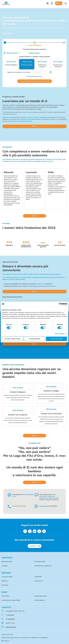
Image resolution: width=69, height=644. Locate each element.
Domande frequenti (40, 561)
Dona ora (34, 126)
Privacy (12, 635)
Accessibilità (38, 577)
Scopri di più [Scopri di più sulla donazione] (8, 33)
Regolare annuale (34, 53)
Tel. (10, 615)
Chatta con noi (44, 506)
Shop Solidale (5, 596)
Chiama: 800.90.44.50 (19, 506)
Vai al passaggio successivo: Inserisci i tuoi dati (34, 81)
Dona (59, 3)
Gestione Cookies (5, 635)
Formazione (5, 585)
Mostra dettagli (59, 334)
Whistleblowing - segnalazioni (43, 566)
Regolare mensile (12, 53)
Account (48, 3)
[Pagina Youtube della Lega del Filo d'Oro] (39, 531)
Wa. (10, 619)
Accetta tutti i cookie (56, 339)
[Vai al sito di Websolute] (5, 641)
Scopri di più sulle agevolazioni (12, 297)
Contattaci (5, 566)
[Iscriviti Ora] (35, 546)
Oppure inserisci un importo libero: (17, 72)
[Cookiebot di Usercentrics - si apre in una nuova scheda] (60, 304)
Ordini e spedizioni (40, 600)
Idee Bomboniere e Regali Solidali (11, 600)
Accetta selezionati (34, 339)
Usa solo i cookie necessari (13, 339)
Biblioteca (5, 581)
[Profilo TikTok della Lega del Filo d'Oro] (44, 531)
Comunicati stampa (7, 577)
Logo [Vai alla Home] (7, 3)
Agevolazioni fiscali (7, 561)
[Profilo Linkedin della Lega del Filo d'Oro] (35, 531)
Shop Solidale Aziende (41, 596)
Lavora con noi (39, 581)
